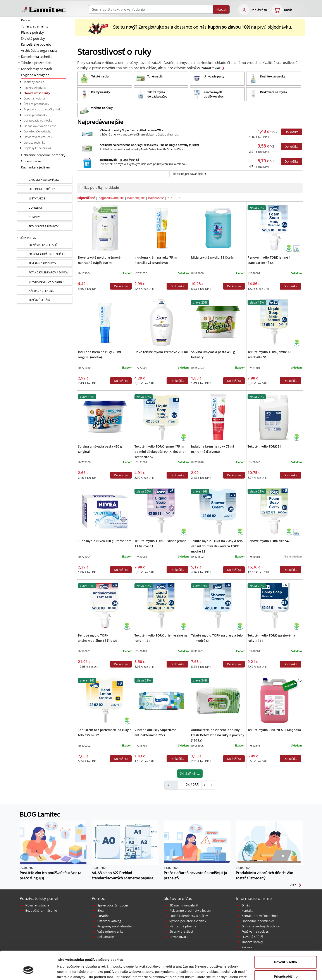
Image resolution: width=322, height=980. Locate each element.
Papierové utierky (35, 88)
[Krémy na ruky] (105, 94)
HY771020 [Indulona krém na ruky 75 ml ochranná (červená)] (197, 462)
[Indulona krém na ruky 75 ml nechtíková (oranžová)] (161, 228)
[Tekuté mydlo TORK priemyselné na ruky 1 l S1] (161, 606)
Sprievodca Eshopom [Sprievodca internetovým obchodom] (113, 905)
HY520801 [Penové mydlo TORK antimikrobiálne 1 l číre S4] (84, 651)
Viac (295, 885)
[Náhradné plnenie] (45, 291)
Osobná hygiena (34, 98)
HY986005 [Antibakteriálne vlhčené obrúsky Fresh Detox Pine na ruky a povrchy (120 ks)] (197, 746)
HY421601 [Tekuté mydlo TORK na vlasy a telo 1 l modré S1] (197, 651)
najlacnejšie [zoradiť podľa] (136, 198)
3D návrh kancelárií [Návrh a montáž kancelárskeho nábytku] (184, 905)
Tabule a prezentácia (36, 63)
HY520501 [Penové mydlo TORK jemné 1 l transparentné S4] (254, 273)
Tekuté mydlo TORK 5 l (264, 446)
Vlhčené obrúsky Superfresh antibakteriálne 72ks (131, 130)
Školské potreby (33, 38)
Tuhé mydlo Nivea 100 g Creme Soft (104, 541)
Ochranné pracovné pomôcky (43, 155)
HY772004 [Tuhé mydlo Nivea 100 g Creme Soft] (84, 557)
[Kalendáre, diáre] (45, 273)
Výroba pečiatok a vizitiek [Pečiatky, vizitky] (188, 921)
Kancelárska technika (37, 57)
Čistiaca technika (34, 142)
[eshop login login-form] (244, 10)
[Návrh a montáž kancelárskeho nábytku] (45, 245)
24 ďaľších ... (190, 774)
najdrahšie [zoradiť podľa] (156, 198)
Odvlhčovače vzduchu (38, 137)
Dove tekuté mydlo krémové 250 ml (161, 352)
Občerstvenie (31, 161)
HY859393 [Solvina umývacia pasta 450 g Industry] (197, 368)
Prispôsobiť (286, 953)
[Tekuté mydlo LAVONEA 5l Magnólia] (275, 700)
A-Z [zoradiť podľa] (170, 198)
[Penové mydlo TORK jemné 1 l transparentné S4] (275, 228)
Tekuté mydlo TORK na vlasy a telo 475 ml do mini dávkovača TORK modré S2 (217, 546)
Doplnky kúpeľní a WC (38, 148)
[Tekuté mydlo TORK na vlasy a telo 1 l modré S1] (218, 606)
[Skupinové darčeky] (45, 189)
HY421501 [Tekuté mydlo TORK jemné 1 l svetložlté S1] (254, 368)
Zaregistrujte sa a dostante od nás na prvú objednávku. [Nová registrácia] (190, 27)
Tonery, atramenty (35, 26)
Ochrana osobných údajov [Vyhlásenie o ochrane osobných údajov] (261, 926)
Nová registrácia (37, 905)
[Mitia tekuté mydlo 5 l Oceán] (218, 228)
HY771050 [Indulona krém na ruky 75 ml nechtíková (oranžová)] (141, 273)
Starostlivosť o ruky (37, 93)
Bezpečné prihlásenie (41, 910)
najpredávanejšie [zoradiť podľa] (111, 198)
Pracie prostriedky (35, 115)
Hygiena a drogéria (35, 75)
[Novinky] (45, 217)
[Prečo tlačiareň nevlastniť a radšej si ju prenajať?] (197, 842)
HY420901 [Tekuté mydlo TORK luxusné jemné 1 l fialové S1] (141, 557)
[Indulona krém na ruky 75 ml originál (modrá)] (105, 322)
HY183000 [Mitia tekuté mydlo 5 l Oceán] (197, 273)
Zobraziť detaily (70, 971)
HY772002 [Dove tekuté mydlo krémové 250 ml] (141, 368)
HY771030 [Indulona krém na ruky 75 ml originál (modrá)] (84, 368)
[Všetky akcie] (45, 199)
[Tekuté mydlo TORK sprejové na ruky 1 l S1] (275, 606)
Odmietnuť (285, 968)
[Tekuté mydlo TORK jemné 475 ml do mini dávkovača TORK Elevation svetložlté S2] (161, 417)
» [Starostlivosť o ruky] (212, 785)
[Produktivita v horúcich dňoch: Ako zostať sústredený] (269, 842)
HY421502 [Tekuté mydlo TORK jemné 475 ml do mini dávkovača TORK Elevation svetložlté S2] (141, 462)
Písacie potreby (32, 32)
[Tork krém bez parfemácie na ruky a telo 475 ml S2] (105, 700)
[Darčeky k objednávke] (45, 180)
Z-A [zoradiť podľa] (178, 198)
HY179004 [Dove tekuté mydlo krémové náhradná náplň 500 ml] (84, 273)
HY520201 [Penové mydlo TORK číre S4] (254, 557)
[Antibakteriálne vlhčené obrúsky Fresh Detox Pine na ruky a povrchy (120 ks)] (218, 700)
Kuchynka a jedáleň (35, 167)
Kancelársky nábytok (36, 69)
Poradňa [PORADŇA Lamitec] (103, 916)
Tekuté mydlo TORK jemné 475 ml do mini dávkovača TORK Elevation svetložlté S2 (160, 452)
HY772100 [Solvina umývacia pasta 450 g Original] (84, 462)
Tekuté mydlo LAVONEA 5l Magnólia (274, 730)
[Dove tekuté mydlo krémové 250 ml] (161, 322)
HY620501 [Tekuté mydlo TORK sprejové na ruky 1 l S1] (254, 651)
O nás (246, 905)
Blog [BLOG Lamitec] (101, 910)
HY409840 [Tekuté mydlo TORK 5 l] (254, 462)
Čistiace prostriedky (36, 104)
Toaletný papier (34, 82)
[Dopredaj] (45, 208)
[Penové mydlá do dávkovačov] (217, 94)
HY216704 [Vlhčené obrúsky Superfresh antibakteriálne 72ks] (141, 746)
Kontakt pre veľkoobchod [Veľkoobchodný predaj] (260, 916)
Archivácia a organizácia (39, 50)
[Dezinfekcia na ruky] (274, 79)
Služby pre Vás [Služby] (27, 238)
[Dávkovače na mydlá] (274, 94)
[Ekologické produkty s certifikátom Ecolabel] (297, 248)
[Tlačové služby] (45, 300)
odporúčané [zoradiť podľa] (86, 198)
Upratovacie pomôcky (38, 120)
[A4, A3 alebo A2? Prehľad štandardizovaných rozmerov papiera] (125, 842)
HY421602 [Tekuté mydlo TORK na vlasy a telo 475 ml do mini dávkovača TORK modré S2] (197, 557)
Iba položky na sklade (102, 187)
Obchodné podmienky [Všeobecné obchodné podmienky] (258, 921)
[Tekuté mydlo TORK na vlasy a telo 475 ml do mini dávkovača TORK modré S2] (218, 511)
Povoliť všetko (286, 939)
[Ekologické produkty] (45, 227)
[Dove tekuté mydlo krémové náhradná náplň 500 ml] (105, 228)
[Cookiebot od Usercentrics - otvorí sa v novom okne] (28, 971)
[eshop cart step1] (277, 10)
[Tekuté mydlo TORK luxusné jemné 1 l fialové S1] (161, 511)
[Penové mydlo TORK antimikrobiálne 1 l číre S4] (105, 606)
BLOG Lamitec (40, 814)
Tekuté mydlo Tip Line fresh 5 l (119, 160)
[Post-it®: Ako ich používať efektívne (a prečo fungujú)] (53, 842)
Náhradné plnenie (183, 926)
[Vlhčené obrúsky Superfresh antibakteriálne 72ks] (161, 700)
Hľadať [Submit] (221, 9)
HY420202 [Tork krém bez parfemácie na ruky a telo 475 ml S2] (84, 746)
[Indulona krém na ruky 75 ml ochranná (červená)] (218, 417)
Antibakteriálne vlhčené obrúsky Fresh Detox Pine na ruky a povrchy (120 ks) (149, 145)
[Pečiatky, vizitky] (45, 282)
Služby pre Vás (178, 898)
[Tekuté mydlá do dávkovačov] (161, 94)
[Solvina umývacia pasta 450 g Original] (105, 417)
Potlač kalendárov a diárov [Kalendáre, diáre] (189, 916)
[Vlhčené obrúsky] (105, 110)
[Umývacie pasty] (217, 79)
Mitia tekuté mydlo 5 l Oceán (213, 257)
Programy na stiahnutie (115, 926)
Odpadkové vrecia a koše (40, 126)
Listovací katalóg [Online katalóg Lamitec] (109, 921)
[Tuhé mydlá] (161, 79)
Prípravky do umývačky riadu (43, 109)
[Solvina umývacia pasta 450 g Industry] (218, 322)
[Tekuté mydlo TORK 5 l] (275, 417)
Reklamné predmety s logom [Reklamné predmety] (190, 910)
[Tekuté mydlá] (105, 79)
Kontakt (247, 910)
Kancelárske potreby (36, 44)
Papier (26, 20)
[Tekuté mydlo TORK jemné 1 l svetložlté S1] (275, 322)
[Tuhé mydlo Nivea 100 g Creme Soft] (105, 511)
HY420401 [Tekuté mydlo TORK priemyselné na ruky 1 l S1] (141, 651)
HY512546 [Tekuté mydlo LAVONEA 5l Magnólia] (254, 746)
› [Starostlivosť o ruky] (205, 785)
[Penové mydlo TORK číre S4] (275, 511)
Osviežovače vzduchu (38, 131)
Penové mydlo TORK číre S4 (268, 541)
